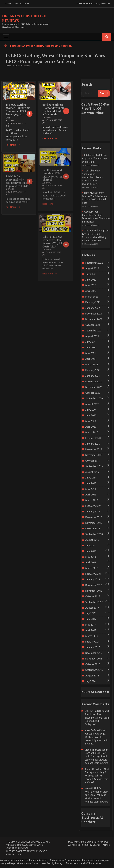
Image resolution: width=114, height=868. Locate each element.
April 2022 (91, 291)
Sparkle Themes (101, 845)
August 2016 (92, 676)
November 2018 (94, 523)
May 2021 (91, 353)
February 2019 (93, 506)
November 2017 (94, 591)
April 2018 (91, 562)
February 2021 (93, 370)
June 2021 (91, 348)
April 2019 (91, 495)
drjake (11, 121)
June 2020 (91, 415)
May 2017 (91, 625)
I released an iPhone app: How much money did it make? (41, 46)
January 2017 (93, 647)
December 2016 (94, 653)
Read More (13, 145)
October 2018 (93, 529)
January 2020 (93, 444)
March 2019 (92, 500)
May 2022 (91, 285)
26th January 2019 (17, 123)
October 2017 (93, 596)
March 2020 (92, 432)
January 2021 (93, 376)
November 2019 (94, 455)
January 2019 (93, 512)
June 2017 (91, 619)
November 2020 (94, 387)
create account (22, 4)
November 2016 (94, 659)
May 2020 (91, 421)
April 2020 (91, 427)
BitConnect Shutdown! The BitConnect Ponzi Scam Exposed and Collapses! (97, 718)
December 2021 (94, 314)
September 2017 (94, 602)
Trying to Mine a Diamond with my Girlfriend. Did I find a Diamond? (55, 109)
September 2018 (94, 534)
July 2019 (90, 478)
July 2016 (90, 681)
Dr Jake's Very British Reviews (24, 18)
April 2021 (91, 359)
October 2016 (93, 664)
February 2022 (93, 302)
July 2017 (90, 613)
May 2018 (91, 557)
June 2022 (91, 280)
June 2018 (91, 551)
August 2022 (92, 268)
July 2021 (90, 342)
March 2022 (92, 297)
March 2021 (92, 364)
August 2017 (92, 608)
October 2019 (93, 461)
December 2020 (94, 381)
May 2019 (91, 489)
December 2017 (94, 585)
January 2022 (93, 308)
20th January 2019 (53, 120)
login (8, 4)
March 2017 (92, 636)
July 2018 (90, 545)
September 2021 (94, 331)
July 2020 (90, 410)
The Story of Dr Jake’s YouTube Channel (28, 842)
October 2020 (93, 393)
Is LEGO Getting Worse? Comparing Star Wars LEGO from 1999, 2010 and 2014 (18, 111)
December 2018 (94, 517)
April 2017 (91, 630)
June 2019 (91, 483)
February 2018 (93, 574)
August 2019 (92, 472)
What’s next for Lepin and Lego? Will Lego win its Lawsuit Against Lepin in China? (96, 737)
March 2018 (92, 568)
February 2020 (93, 438)
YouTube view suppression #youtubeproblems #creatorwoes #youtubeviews (92, 177)
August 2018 (92, 540)
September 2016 (94, 670)
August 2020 (92, 404)
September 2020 (94, 398)
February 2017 (93, 642)
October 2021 (93, 325)
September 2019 (94, 466)
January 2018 (93, 579)
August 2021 (92, 336)
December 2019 (94, 449)
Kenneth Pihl (91, 788)
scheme (89, 711)
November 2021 (94, 319)
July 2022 (90, 274)
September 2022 (94, 263)
